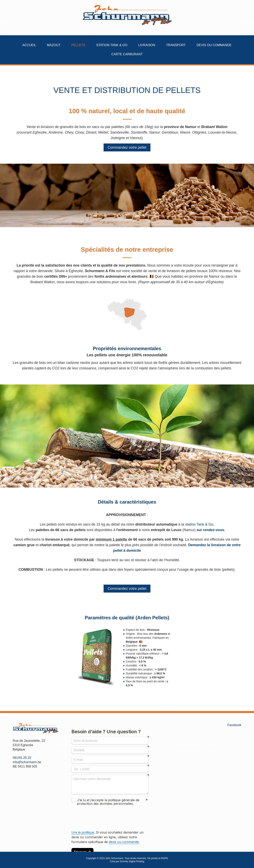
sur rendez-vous (210, 530)
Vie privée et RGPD (158, 858)
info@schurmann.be (27, 762)
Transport (176, 45)
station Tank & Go (199, 524)
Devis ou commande (214, 45)
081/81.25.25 (22, 758)
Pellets (78, 45)
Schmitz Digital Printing (132, 861)
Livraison (147, 45)
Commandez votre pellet (127, 147)
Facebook (234, 725)
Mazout (54, 45)
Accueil (29, 45)
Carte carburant (127, 54)
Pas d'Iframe (110, 787)
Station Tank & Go (112, 45)
